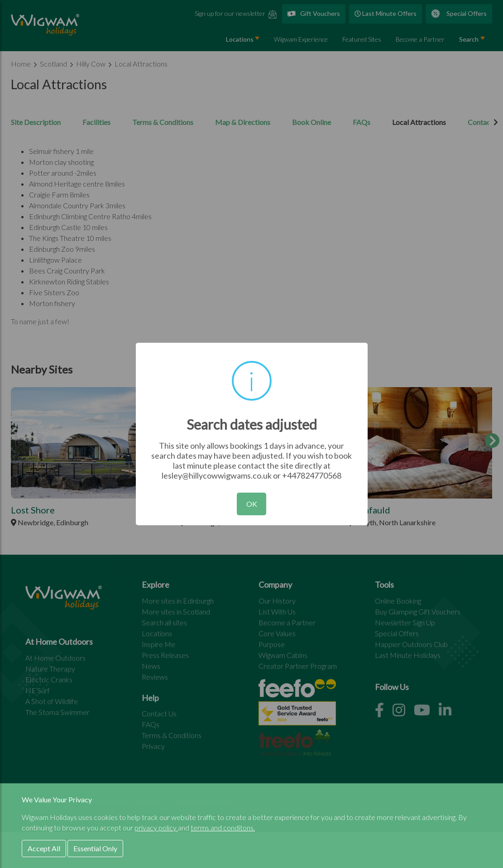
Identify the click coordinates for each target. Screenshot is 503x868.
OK (252, 504)
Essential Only (95, 848)
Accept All (44, 848)
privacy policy (156, 827)
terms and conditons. (223, 827)
